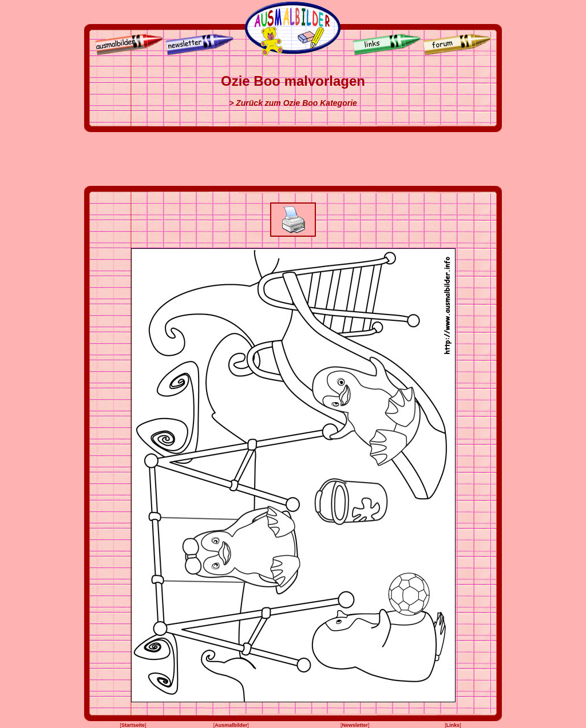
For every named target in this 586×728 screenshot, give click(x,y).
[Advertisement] (293, 159)
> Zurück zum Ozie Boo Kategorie (293, 103)
